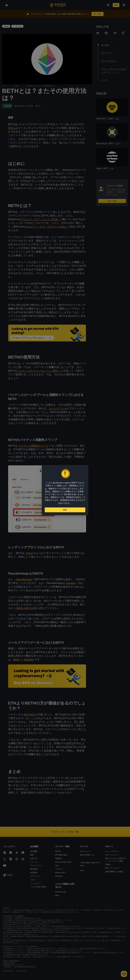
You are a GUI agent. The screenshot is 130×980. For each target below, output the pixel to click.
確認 (65, 511)
